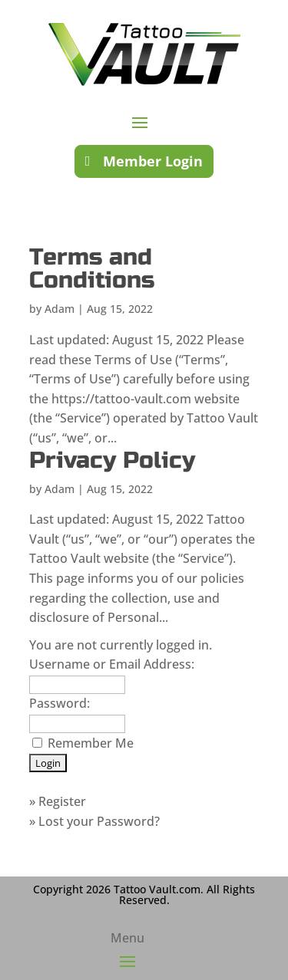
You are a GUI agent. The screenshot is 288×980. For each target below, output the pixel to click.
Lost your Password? (99, 821)
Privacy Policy (112, 460)
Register (62, 801)
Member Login (153, 161)
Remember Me (91, 743)
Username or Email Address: (112, 664)
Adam (60, 309)
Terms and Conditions (92, 268)
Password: (60, 703)
